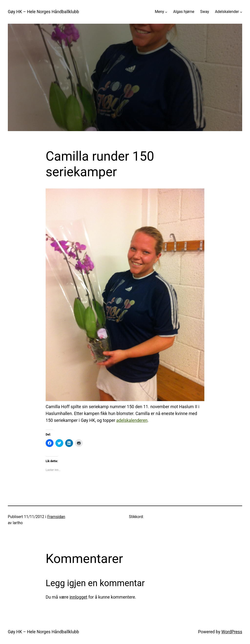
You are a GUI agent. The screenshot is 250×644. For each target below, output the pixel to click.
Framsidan (56, 517)
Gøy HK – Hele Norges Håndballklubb (43, 12)
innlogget (78, 597)
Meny (159, 12)
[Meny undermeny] (166, 12)
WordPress (232, 632)
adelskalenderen (132, 420)
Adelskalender (227, 12)
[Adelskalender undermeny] (241, 12)
